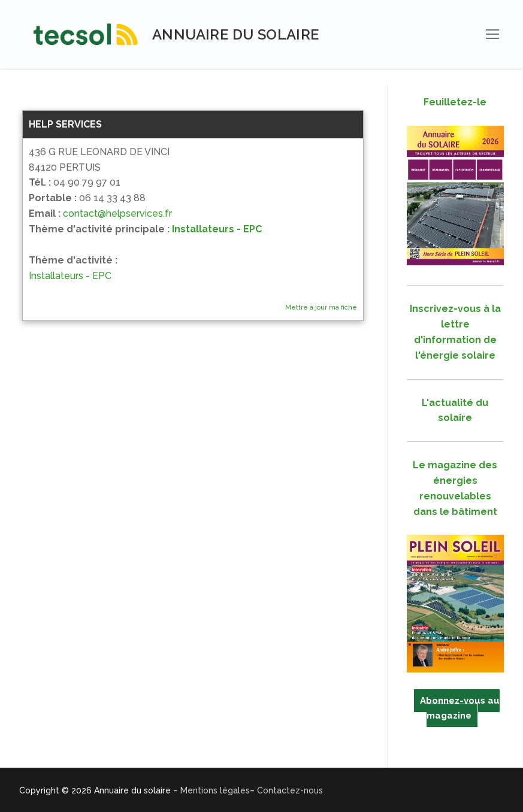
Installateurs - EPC (217, 229)
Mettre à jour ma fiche (321, 307)
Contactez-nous (290, 790)
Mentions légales (215, 790)
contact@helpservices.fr (117, 213)
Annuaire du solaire (236, 34)
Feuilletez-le (455, 102)
